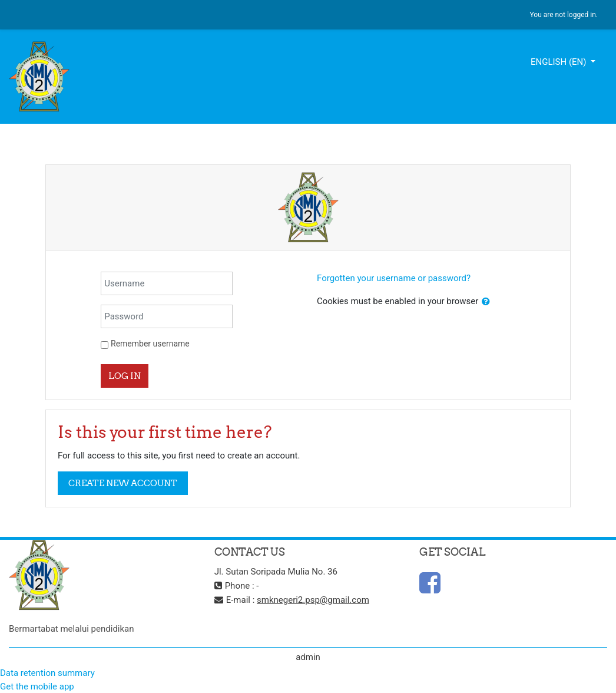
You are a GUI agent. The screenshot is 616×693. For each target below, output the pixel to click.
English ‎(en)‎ (559, 62)
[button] (486, 302)
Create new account (123, 483)
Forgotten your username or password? (394, 278)
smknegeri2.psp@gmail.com (313, 600)
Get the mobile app (37, 687)
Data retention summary (47, 673)
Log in (125, 376)
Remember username (150, 344)
